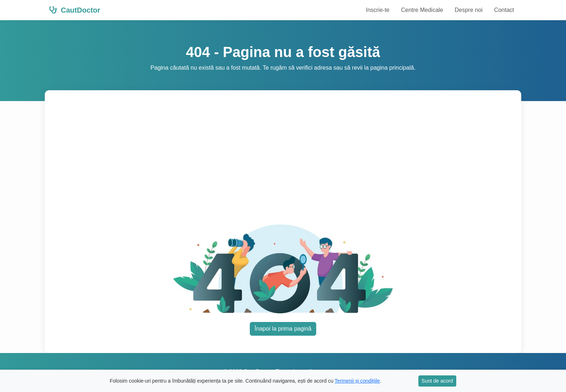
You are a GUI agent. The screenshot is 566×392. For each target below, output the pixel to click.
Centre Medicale (422, 10)
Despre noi (468, 10)
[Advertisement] (283, 162)
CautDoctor (75, 10)
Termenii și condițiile (357, 381)
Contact (504, 10)
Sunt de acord (437, 381)
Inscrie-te (378, 10)
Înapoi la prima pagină (283, 329)
